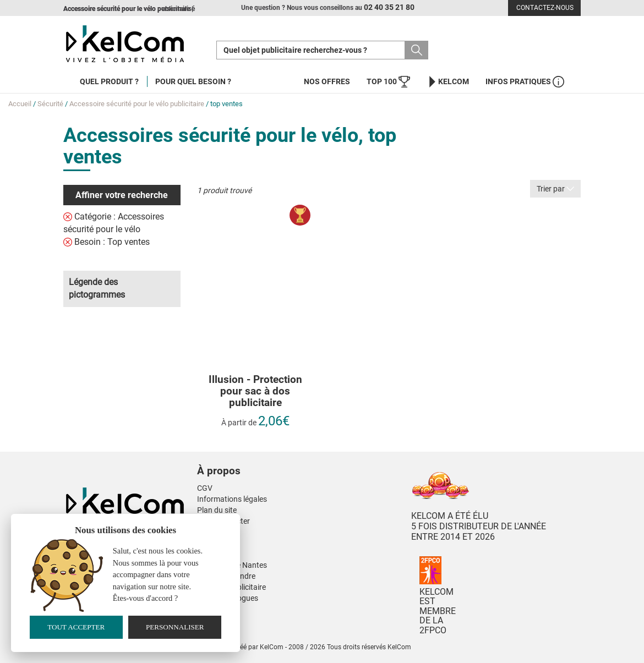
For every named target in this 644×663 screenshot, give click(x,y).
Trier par (555, 189)
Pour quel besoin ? (193, 81)
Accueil (20, 104)
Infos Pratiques (525, 82)
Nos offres (327, 81)
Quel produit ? (109, 81)
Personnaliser (175, 627)
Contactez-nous (545, 8)
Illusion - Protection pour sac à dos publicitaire (255, 391)
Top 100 (388, 82)
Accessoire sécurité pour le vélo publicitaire (137, 104)
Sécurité (50, 104)
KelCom (448, 82)
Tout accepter (76, 627)
